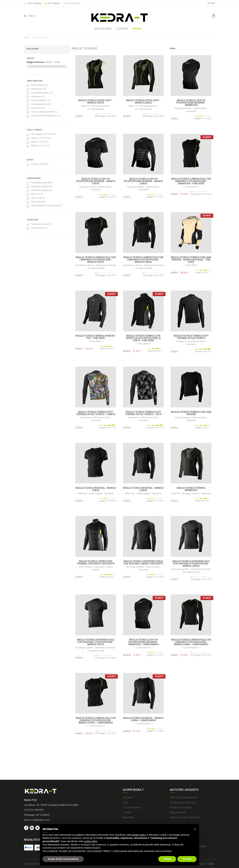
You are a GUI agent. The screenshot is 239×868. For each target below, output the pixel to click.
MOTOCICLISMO (103, 29)
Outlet (137, 29)
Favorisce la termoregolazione (46, 116)
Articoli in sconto (40, 164)
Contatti (127, 812)
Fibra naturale (38, 202)
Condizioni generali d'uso (183, 802)
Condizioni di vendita (180, 807)
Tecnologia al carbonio (42, 186)
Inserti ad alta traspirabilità (44, 112)
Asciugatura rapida (41, 104)
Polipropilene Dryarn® (42, 183)
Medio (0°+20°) (39, 142)
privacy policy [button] (139, 835)
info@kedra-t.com (40, 820)
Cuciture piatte (39, 228)
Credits (210, 864)
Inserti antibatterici (40, 100)
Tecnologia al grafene (41, 190)
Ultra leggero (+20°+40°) (43, 134)
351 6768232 (52, 3)
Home (27, 38)
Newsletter (128, 817)
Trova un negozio (132, 807)
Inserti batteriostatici (42, 93)
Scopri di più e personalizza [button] (63, 859)
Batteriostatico (39, 89)
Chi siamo (128, 797)
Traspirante (38, 108)
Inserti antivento (39, 85)
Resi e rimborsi (178, 812)
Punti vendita (72, 3)
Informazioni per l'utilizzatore (185, 817)
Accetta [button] (187, 859)
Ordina (172, 48)
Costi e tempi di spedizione (184, 797)
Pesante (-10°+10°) (41, 146)
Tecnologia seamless (41, 224)
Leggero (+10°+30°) (41, 138)
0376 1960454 (35, 3)
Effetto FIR (37, 194)
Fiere (125, 802)
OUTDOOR (122, 29)
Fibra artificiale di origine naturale (47, 206)
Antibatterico (38, 97)
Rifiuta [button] (167, 859)
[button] (195, 829)
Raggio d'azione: (36, 62)
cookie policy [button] (91, 841)
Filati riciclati (38, 198)
